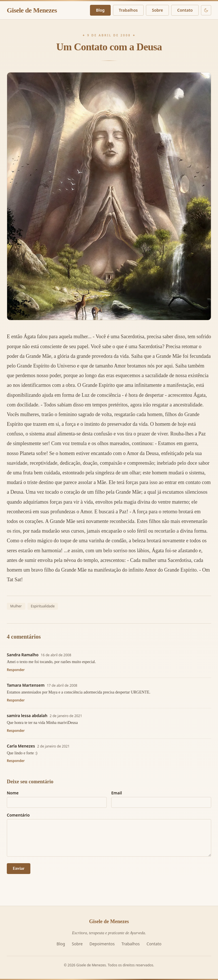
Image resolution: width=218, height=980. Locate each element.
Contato (185, 10)
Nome (13, 793)
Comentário (18, 815)
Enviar (19, 868)
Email (117, 793)
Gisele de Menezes (32, 10)
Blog (100, 10)
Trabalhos (128, 10)
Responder (16, 670)
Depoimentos (102, 944)
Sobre (157, 10)
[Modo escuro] (206, 10)
